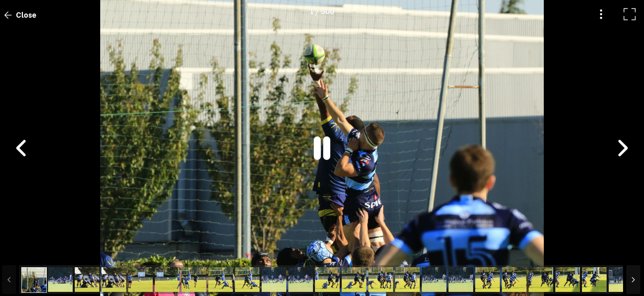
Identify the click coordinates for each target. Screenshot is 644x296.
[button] (22, 254)
